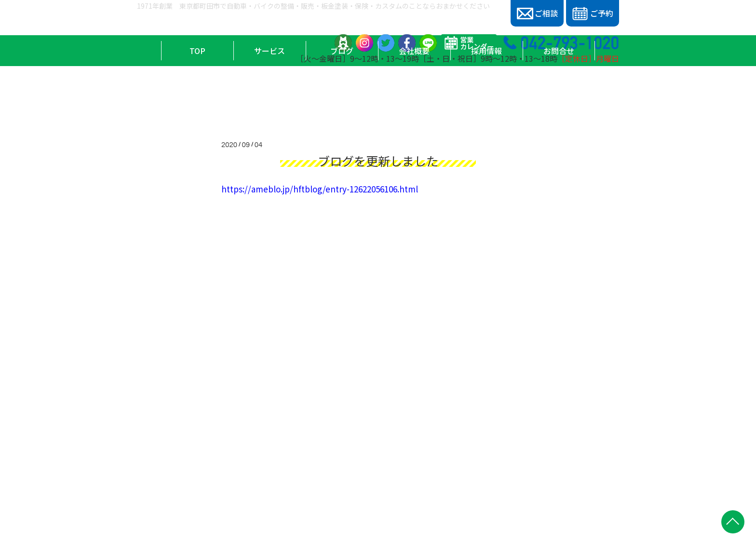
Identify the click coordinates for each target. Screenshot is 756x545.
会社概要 (414, 87)
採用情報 (486, 87)
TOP (197, 87)
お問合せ (559, 87)
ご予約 (592, 14)
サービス (270, 87)
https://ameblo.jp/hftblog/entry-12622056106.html (320, 189)
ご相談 (537, 13)
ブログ (342, 87)
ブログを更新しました (378, 161)
